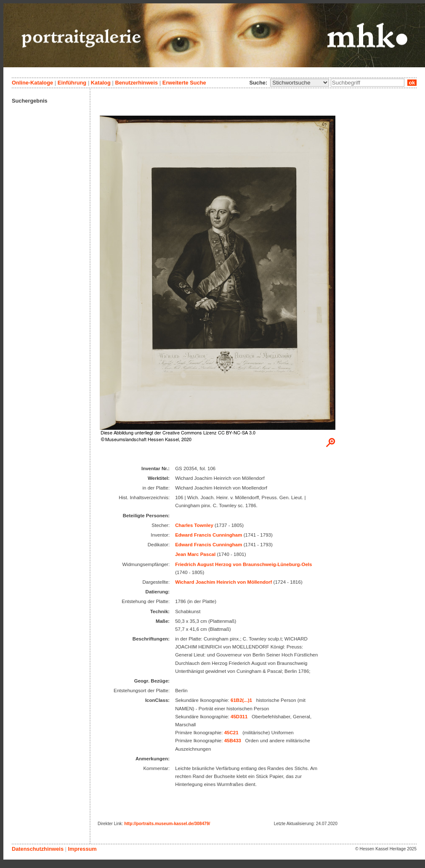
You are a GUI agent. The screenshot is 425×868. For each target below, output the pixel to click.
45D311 (239, 717)
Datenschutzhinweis (38, 849)
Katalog (101, 83)
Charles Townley (194, 525)
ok (412, 83)
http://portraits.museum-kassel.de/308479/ (167, 824)
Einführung (72, 83)
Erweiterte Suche (184, 83)
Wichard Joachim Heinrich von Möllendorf (223, 582)
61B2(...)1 (241, 700)
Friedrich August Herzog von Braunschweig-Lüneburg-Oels (243, 564)
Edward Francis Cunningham (209, 535)
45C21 (231, 733)
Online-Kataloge (32, 83)
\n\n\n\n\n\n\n (300, 83)
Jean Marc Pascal (195, 554)
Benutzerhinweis (136, 83)
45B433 (233, 741)
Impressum (82, 849)
